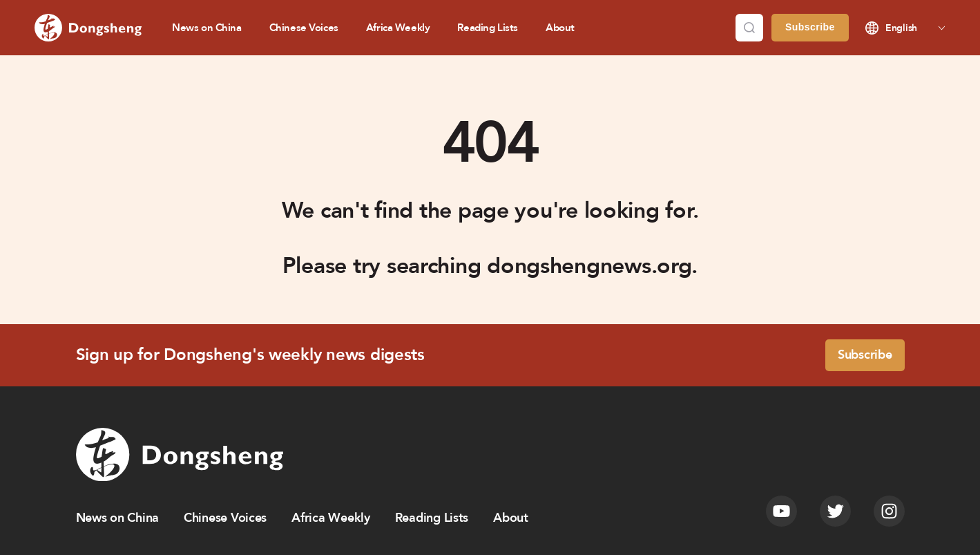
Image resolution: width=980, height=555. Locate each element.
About (560, 28)
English (901, 28)
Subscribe (810, 27)
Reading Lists (488, 28)
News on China (207, 28)
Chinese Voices (304, 28)
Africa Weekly (398, 28)
